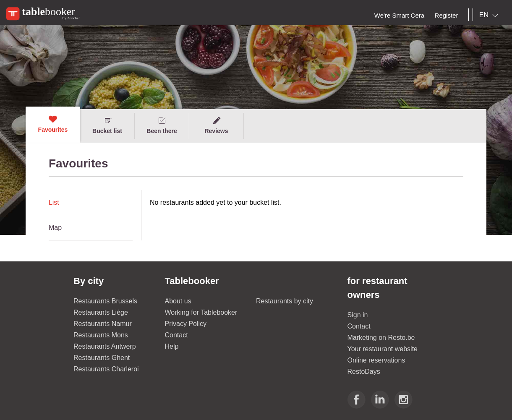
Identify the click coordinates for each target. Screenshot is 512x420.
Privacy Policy (186, 324)
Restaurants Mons (101, 335)
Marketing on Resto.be (381, 338)
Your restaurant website (383, 349)
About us (178, 301)
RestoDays (364, 372)
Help (172, 346)
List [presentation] (54, 202)
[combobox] (490, 15)
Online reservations (376, 360)
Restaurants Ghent (102, 358)
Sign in (358, 315)
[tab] (91, 203)
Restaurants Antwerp (105, 346)
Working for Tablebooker (201, 312)
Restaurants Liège (101, 312)
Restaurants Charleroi (106, 369)
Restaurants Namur (103, 324)
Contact (176, 335)
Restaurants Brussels (105, 301)
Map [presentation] (55, 228)
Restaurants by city (285, 301)
